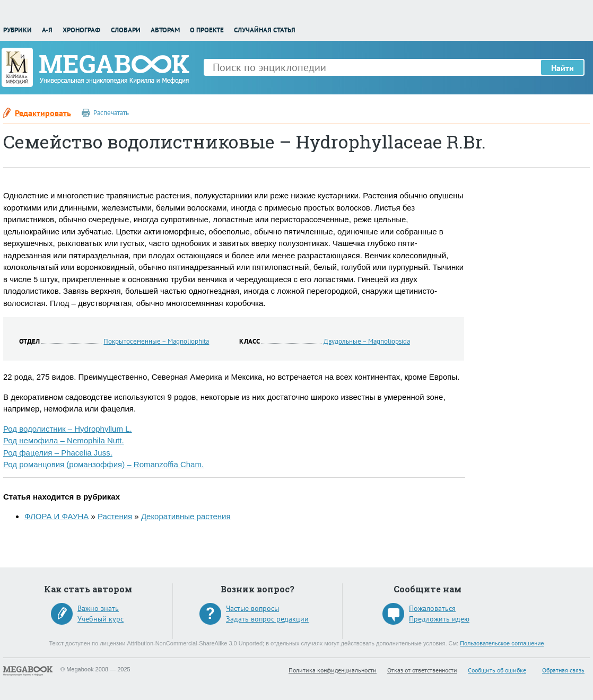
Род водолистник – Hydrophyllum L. (68, 429)
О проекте (207, 30)
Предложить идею (439, 619)
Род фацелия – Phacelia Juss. (58, 453)
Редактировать (43, 113)
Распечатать (111, 113)
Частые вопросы (252, 608)
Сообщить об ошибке (497, 670)
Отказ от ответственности (422, 670)
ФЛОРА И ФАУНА (56, 516)
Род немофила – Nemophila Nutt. (64, 440)
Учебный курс (101, 619)
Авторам (165, 30)
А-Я (47, 30)
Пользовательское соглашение (502, 643)
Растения (115, 516)
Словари (126, 30)
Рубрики (18, 30)
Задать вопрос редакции (267, 619)
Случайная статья (265, 30)
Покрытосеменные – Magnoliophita (156, 341)
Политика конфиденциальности (333, 670)
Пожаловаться (432, 608)
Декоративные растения (186, 516)
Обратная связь (563, 670)
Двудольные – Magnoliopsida (367, 341)
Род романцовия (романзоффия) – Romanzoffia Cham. (103, 464)
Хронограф (81, 30)
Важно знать (98, 608)
